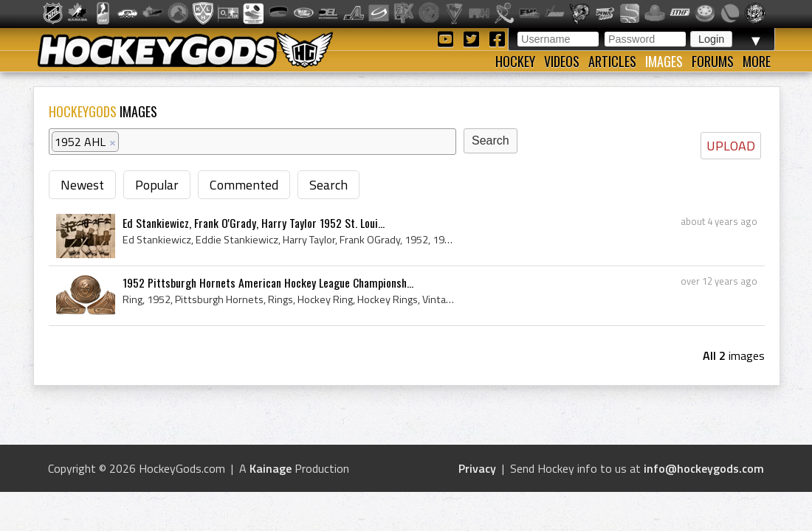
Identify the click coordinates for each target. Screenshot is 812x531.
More (757, 61)
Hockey (515, 61)
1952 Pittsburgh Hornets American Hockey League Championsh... (268, 282)
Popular (157, 185)
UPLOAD (731, 146)
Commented (244, 185)
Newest (82, 185)
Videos (562, 61)
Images (664, 61)
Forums (713, 61)
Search (328, 185)
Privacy (477, 468)
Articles (612, 61)
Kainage (271, 468)
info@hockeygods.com (704, 468)
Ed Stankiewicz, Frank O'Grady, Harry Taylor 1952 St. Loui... (254, 223)
